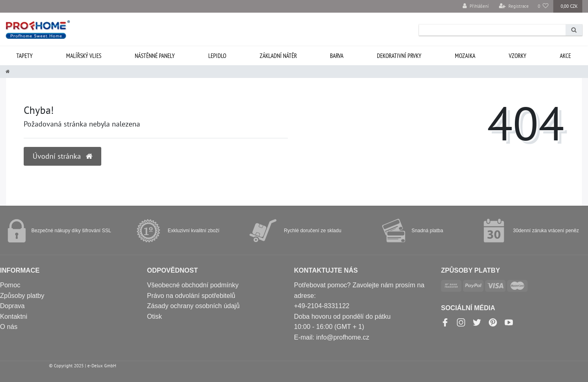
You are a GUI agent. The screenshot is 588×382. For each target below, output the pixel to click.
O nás (9, 327)
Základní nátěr (278, 56)
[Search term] (492, 30)
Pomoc (10, 285)
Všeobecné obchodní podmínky (193, 285)
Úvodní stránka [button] (62, 156)
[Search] (574, 30)
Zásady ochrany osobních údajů (193, 306)
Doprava (12, 306)
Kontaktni (14, 316)
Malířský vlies (84, 56)
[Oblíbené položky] (543, 6)
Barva (337, 56)
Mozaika (465, 56)
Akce (565, 56)
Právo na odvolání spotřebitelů (191, 296)
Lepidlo (217, 56)
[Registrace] (514, 6)
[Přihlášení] (476, 6)
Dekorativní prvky (399, 56)
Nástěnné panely (155, 56)
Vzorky (518, 56)
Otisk (154, 316)
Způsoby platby (22, 296)
